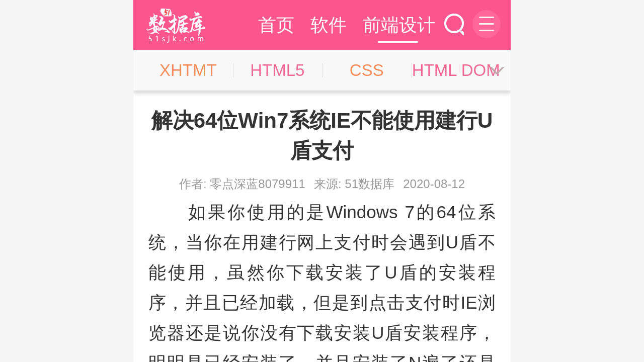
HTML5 (277, 70)
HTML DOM (456, 70)
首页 (276, 25)
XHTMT (188, 70)
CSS (367, 70)
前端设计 (399, 25)
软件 (329, 25)
